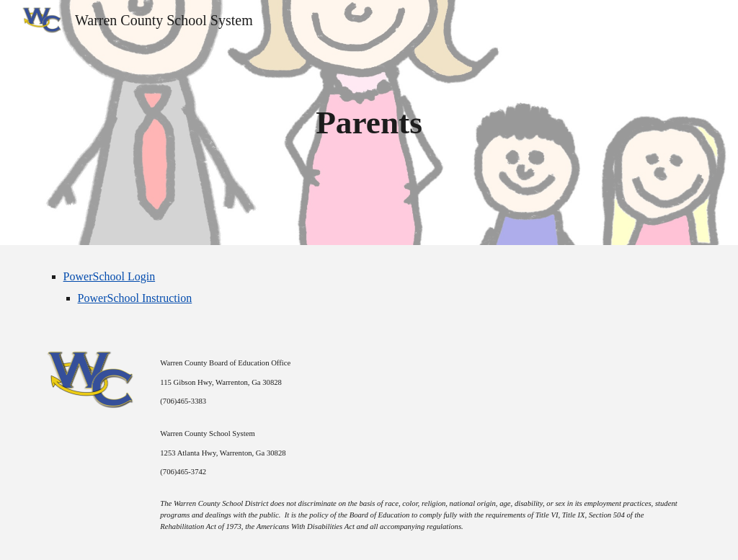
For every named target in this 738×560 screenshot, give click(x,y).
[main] (369, 123)
